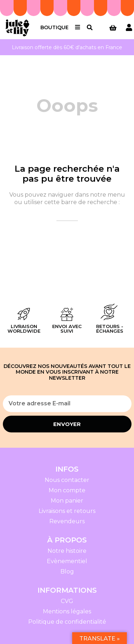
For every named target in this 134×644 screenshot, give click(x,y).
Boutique (54, 27)
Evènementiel (67, 561)
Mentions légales (67, 611)
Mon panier (67, 501)
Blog (67, 572)
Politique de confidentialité (67, 622)
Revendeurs (67, 521)
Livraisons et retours (67, 511)
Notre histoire (67, 551)
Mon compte (67, 490)
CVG (67, 601)
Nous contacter (67, 480)
